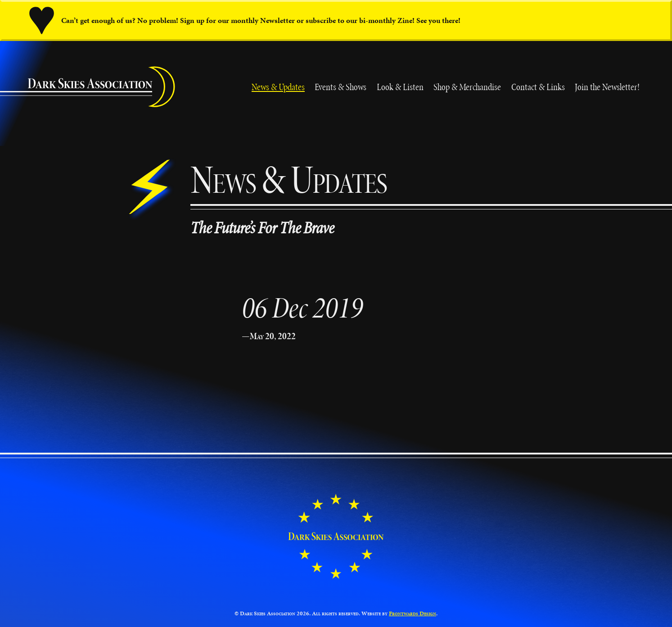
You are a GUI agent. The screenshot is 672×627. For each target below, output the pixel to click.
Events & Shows (341, 87)
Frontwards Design (413, 613)
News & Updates (278, 87)
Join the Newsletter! (607, 87)
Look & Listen (400, 87)
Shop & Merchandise (467, 87)
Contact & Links (538, 87)
